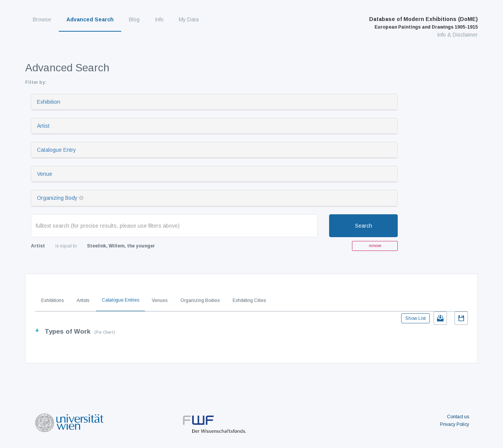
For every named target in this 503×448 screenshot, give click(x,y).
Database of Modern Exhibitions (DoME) (423, 23)
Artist (43, 126)
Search (364, 226)
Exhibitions (52, 300)
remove (375, 246)
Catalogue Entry (56, 150)
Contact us (458, 417)
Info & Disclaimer (457, 35)
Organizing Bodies (200, 300)
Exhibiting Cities (249, 300)
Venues (160, 300)
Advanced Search (90, 19)
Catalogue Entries (121, 300)
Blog (134, 19)
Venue (45, 174)
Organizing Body (57, 198)
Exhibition (49, 102)
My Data (189, 19)
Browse (42, 19)
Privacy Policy (455, 424)
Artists (83, 300)
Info (159, 19)
